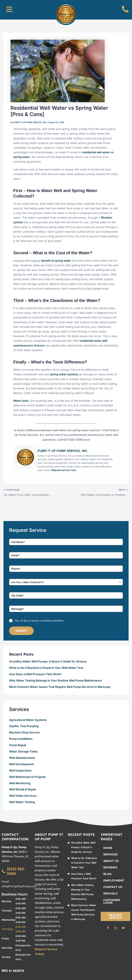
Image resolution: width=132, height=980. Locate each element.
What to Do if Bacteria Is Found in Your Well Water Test (46, 668)
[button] (9, 10)
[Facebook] (108, 928)
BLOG (107, 874)
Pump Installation (21, 739)
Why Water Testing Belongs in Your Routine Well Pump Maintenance (55, 680)
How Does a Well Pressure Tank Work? (35, 674)
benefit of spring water (56, 261)
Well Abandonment (22, 758)
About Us (111, 861)
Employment (114, 880)
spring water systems (64, 374)
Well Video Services (23, 796)
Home (108, 848)
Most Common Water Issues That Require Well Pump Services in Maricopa (60, 687)
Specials (110, 894)
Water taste (21, 401)
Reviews (110, 867)
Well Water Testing (22, 802)
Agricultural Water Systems (28, 720)
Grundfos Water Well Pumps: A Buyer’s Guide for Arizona (48, 661)
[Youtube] (123, 928)
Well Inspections (20, 770)
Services (110, 854)
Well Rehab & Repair (23, 789)
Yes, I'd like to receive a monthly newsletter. (39, 620)
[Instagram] (115, 928)
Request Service (116, 916)
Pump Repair (18, 745)
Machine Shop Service (24, 732)
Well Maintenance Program (27, 777)
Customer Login (112, 901)
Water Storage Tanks (23, 751)
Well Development (22, 764)
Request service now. (64, 470)
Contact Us (113, 887)
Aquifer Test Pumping (24, 726)
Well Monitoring (20, 783)
